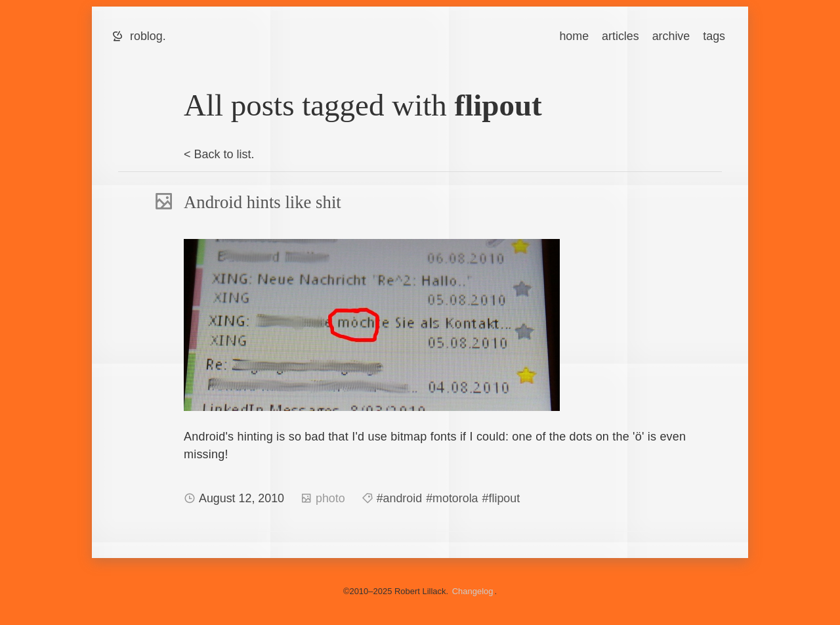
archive (671, 36)
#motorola (452, 498)
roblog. (148, 36)
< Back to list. (219, 154)
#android (400, 498)
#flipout (501, 498)
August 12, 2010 (243, 498)
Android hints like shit (262, 202)
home (574, 36)
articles (620, 36)
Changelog (473, 591)
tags (714, 36)
